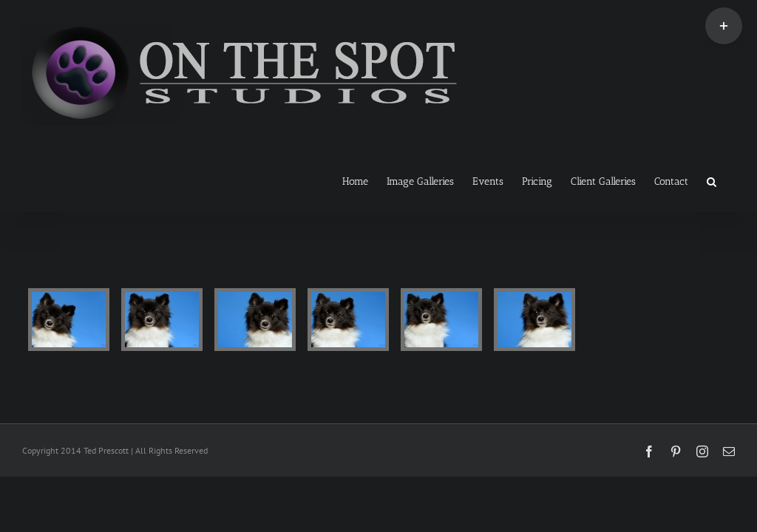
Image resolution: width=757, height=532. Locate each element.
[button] (712, 180)
